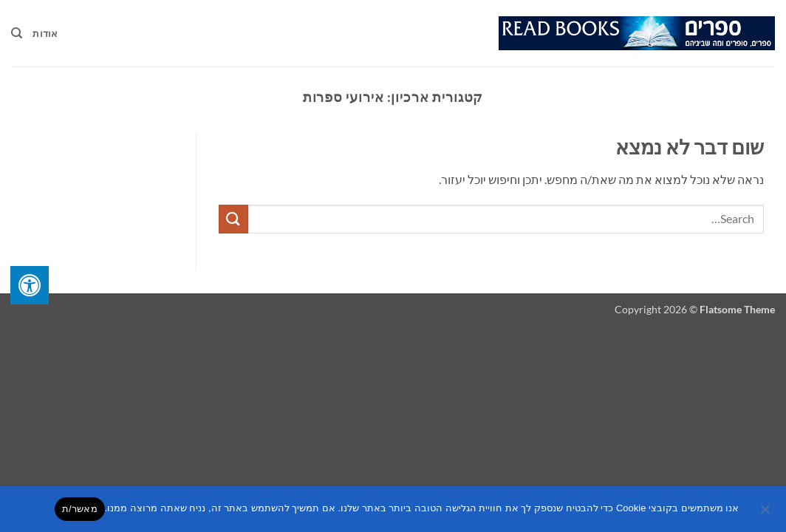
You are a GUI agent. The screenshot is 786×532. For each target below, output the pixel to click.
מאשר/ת (80, 509)
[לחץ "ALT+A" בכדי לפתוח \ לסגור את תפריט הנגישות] (30, 285)
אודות (45, 33)
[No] (766, 514)
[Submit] (233, 219)
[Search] (17, 33)
